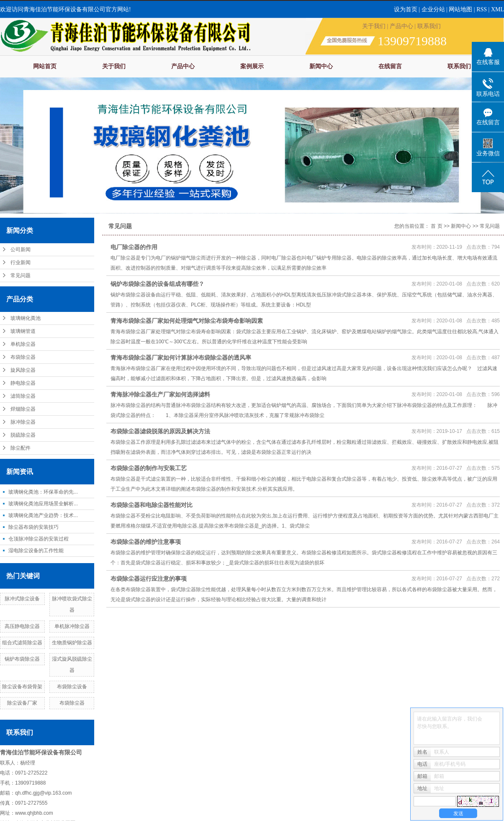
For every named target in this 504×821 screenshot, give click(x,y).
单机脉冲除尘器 (72, 626)
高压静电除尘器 (22, 626)
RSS (482, 9)
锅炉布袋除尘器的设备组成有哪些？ (157, 284)
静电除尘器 (23, 383)
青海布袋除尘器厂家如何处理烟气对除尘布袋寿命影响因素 (187, 321)
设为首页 (406, 9)
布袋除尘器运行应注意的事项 (149, 579)
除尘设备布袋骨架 (22, 687)
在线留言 (390, 66)
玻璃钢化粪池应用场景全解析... (43, 504)
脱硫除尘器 (23, 435)
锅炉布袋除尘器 (22, 659)
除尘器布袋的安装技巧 (33, 527)
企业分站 (433, 9)
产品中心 (401, 26)
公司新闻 (21, 250)
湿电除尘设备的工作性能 (36, 551)
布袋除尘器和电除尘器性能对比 (152, 505)
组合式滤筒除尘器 (22, 643)
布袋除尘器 (23, 357)
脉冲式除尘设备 (22, 599)
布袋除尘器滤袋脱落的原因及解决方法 (160, 431)
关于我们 (374, 26)
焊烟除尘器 (23, 409)
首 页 (436, 226)
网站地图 (461, 9)
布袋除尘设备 (72, 687)
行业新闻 (21, 263)
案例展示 (252, 66)
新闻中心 (321, 66)
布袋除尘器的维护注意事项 (146, 542)
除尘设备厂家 (22, 703)
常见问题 (21, 275)
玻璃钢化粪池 (26, 318)
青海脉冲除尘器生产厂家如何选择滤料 (160, 394)
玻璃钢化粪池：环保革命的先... (43, 492)
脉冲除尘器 (23, 422)
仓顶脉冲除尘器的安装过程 (39, 539)
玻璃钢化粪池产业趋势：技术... (43, 515)
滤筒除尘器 (23, 396)
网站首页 (45, 66)
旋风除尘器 (23, 370)
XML (498, 9)
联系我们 (429, 26)
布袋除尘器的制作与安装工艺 (149, 468)
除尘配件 (21, 448)
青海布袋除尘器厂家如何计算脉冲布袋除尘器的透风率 (181, 358)
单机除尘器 (23, 344)
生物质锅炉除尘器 (72, 643)
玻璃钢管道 (23, 331)
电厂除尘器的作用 (134, 247)
